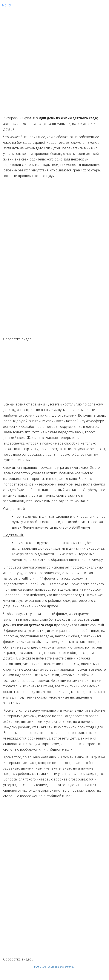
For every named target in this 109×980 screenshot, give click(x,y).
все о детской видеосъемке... (55, 967)
